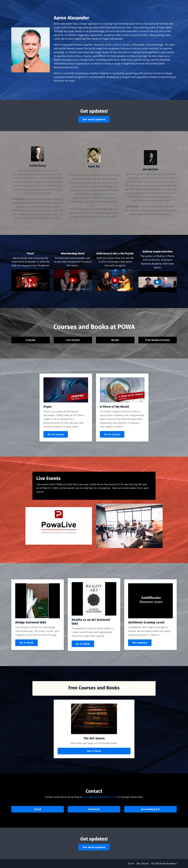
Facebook (94, 809)
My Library (143, 863)
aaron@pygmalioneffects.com (100, 797)
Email (38, 809)
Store (131, 863)
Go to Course (56, 434)
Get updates (140, 643)
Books (115, 340)
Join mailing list (150, 809)
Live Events (73, 340)
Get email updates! (94, 119)
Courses (30, 340)
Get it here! (94, 751)
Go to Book (26, 643)
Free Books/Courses (158, 340)
